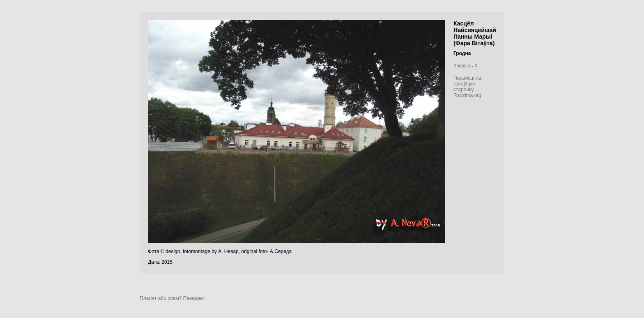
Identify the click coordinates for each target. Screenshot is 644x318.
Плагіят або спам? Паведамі (172, 298)
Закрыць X (466, 66)
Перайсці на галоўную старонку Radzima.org (467, 87)
